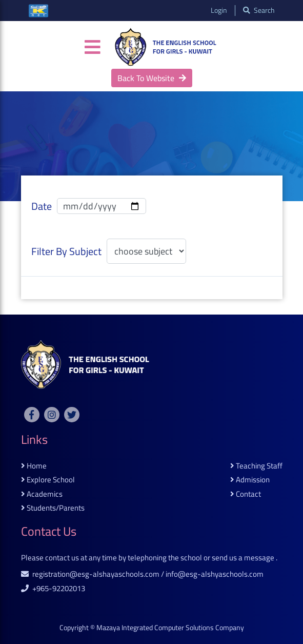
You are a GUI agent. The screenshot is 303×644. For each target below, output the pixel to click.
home (34, 466)
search (259, 11)
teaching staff (256, 466)
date (42, 206)
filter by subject (66, 251)
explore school (48, 480)
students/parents (53, 508)
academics (42, 494)
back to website (152, 78)
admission (250, 480)
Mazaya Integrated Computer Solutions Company (170, 628)
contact (246, 494)
